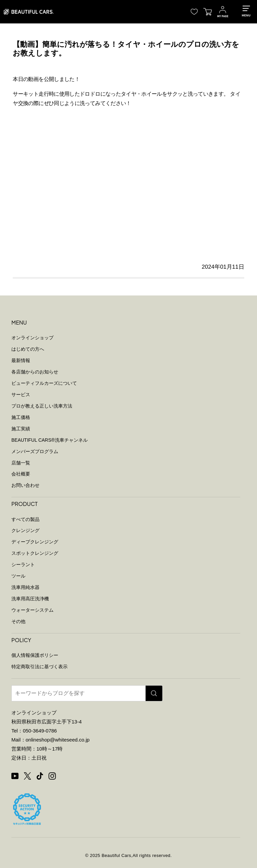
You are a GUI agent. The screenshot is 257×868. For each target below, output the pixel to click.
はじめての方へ (28, 349)
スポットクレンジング (35, 553)
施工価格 (21, 417)
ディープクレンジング (35, 542)
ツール (18, 576)
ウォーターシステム (32, 610)
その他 (18, 621)
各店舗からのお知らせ (35, 372)
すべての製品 (25, 519)
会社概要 (21, 474)
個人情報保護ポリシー (35, 655)
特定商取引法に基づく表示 (39, 667)
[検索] (154, 693)
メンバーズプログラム (35, 451)
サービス (21, 395)
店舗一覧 (21, 463)
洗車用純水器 (25, 587)
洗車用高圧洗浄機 (30, 599)
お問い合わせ (25, 485)
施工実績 (21, 429)
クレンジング (25, 530)
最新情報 (21, 360)
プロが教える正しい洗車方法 (42, 406)
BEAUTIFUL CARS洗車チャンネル (50, 440)
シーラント (23, 565)
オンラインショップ (32, 338)
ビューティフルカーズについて (44, 383)
